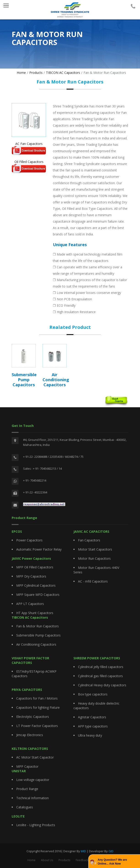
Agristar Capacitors (92, 717)
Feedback (82, 860)
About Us (47, 860)
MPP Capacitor (27, 766)
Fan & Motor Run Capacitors (38, 626)
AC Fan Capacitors (29, 148)
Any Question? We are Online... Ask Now (112, 862)
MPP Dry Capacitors (31, 576)
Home (21, 73)
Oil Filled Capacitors (29, 166)
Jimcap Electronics (30, 735)
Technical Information (32, 798)
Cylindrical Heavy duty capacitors (102, 685)
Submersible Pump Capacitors (38, 635)
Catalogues (25, 807)
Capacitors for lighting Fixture (38, 707)
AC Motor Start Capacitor (35, 757)
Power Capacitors (29, 540)
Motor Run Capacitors (94, 558)
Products (36, 73)
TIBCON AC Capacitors (63, 73)
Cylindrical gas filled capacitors (100, 676)
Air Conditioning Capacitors (36, 644)
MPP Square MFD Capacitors (38, 595)
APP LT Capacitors (30, 604)
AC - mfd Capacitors (93, 581)
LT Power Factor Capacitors (37, 726)
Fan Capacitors (89, 540)
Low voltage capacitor (33, 780)
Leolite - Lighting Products (36, 825)
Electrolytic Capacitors (33, 717)
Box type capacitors (93, 694)
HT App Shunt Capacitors (35, 613)
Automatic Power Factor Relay (39, 549)
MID (83, 851)
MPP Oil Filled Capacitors (35, 567)
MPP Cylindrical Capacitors (36, 585)
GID (111, 851)
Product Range (27, 789)
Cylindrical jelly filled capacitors (101, 667)
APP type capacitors (93, 726)
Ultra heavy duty (90, 735)
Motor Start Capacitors (95, 549)
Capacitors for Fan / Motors (37, 698)
